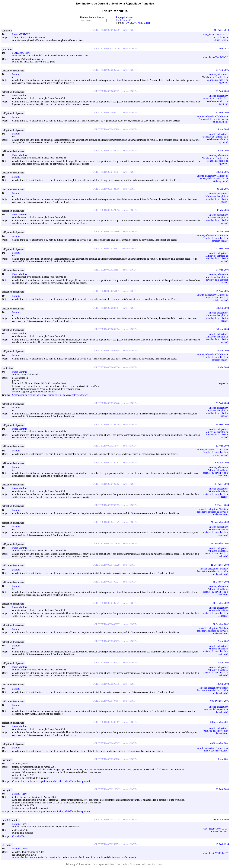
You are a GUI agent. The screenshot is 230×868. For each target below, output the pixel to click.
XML (140, 23)
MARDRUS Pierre (23, 53)
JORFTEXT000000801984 (106, 308)
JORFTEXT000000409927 (106, 582)
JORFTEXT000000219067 (106, 789)
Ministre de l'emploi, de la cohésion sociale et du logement (216, 80)
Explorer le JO (124, 20)
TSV (127, 23)
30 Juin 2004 (223, 308)
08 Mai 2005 (223, 189)
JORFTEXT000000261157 (106, 248)
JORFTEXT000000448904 (106, 129)
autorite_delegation (218, 75)
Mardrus (18, 74)
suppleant (224, 383)
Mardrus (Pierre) (22, 764)
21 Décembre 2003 (220, 522)
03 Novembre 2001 (220, 701)
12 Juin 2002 (223, 641)
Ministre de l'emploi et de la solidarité (216, 711)
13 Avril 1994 (222, 844)
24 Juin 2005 (223, 129)
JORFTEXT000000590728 (106, 759)
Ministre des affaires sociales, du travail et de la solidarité (216, 473)
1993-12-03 (222, 853)
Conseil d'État (19, 836)
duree (214, 831)
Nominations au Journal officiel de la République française (115, 4)
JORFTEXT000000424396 (106, 189)
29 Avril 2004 (222, 403)
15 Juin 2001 (223, 759)
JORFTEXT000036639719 (106, 30)
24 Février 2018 (221, 30)
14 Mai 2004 (223, 367)
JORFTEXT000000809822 (106, 70)
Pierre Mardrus (21, 95)
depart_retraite (221, 40)
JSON (133, 23)
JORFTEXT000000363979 (106, 844)
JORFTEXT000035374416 (106, 48)
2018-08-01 (222, 35)
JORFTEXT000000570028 (106, 820)
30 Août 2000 (222, 789)
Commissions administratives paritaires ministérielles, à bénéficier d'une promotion (52, 781)
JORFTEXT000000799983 (106, 463)
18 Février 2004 (221, 463)
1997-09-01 (222, 829)
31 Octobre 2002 (221, 582)
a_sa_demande (221, 37)
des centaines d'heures (89, 864)
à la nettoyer (158, 864)
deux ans (223, 831)
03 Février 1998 (221, 820)
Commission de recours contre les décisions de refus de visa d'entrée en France (50, 395)
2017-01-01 (222, 57)
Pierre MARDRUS (23, 34)
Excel (147, 23)
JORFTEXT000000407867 (106, 701)
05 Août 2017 (222, 48)
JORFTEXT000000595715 (106, 641)
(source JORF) (130, 30)
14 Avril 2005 (222, 248)
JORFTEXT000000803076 (106, 367)
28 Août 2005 (222, 70)
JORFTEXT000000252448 (106, 403)
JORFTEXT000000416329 (106, 522)
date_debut (209, 35)
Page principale (124, 17)
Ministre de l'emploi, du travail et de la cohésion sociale (217, 199)
